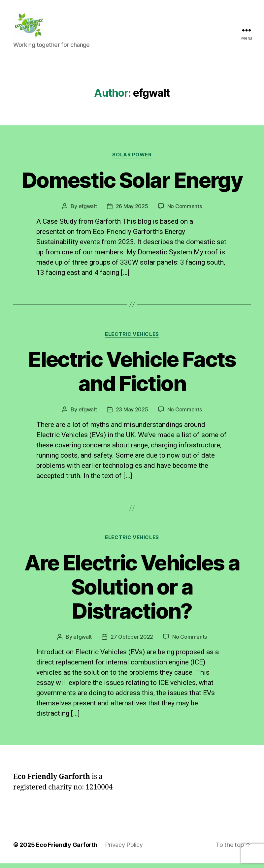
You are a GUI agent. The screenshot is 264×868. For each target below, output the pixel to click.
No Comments (185, 210)
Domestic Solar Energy (132, 184)
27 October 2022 (132, 641)
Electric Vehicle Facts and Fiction (132, 376)
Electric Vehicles (132, 338)
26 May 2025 (132, 210)
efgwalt (88, 210)
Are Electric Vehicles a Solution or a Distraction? (132, 591)
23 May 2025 (132, 414)
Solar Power (132, 159)
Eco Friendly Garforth (66, 849)
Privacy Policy (124, 849)
